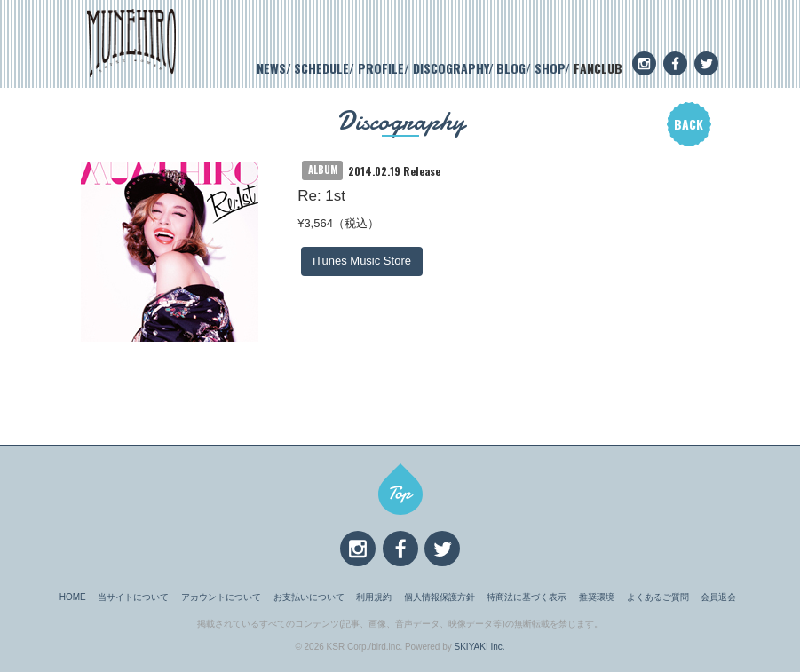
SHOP (550, 68)
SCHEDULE (321, 68)
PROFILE (381, 68)
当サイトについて (133, 597)
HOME (73, 597)
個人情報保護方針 (440, 597)
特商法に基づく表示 (527, 597)
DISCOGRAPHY (451, 68)
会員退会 (718, 597)
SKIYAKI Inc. (480, 647)
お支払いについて (309, 597)
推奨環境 (597, 597)
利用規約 (374, 597)
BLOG (511, 68)
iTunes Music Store (362, 261)
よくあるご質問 (658, 597)
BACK (689, 124)
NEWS (271, 68)
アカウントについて (221, 597)
